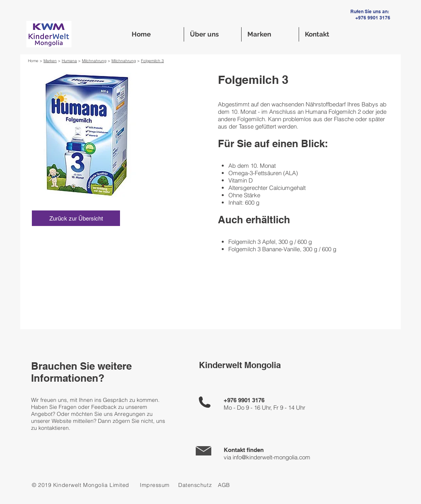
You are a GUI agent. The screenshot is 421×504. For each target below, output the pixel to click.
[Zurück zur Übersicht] (76, 218)
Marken (50, 61)
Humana (69, 61)
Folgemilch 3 (152, 61)
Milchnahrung (94, 61)
